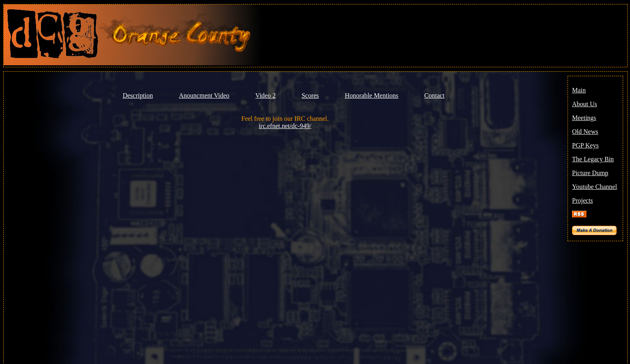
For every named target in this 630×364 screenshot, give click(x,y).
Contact (435, 95)
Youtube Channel (595, 187)
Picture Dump (590, 173)
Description (138, 95)
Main (579, 90)
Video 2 (266, 95)
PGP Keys (585, 145)
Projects (583, 200)
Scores (310, 95)
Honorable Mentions (372, 95)
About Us (585, 104)
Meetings (584, 118)
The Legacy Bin (593, 159)
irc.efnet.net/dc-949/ (285, 126)
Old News (585, 132)
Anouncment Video (204, 95)
